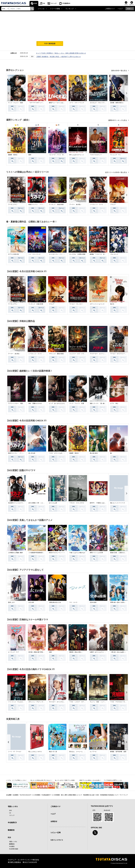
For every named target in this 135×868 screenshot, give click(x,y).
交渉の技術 (93, 602)
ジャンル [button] (41, 9)
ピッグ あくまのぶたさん (57, 403)
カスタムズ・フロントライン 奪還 (100, 103)
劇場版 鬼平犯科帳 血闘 (118, 752)
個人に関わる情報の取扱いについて (72, 795)
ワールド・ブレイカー (76, 304)
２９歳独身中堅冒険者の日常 (37, 553)
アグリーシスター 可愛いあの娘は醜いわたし (22, 403)
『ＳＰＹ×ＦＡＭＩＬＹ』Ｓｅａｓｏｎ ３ (41, 103)
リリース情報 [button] (55, 9)
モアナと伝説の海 (13, 254)
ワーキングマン (13, 204)
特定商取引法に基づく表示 (91, 795)
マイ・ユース (73, 602)
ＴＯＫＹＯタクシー (96, 155)
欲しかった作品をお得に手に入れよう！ (42, 780)
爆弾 (30, 155)
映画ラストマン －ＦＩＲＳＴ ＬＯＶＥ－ (42, 204)
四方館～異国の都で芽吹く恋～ (38, 652)
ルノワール (93, 752)
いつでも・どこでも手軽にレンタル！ (17, 780)
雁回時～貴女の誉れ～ (76, 652)
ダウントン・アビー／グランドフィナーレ (41, 702)
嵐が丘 (112, 304)
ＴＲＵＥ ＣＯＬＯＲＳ (77, 503)
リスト (126, 5)
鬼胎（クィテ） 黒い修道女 (98, 403)
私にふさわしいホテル (35, 752)
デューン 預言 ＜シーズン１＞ (100, 702)
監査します (11, 602)
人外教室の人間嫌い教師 (15, 553)
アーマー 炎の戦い (75, 204)
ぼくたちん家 (53, 503)
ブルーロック (114, 254)
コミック (54, 3)
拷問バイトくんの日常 (96, 553)
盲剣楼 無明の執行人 (117, 103)
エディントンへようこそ (97, 304)
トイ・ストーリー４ (34, 254)
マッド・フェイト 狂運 (15, 103)
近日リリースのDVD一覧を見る (116, 172)
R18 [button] (129, 9)
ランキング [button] (70, 9)
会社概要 (9, 795)
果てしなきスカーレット (77, 155)
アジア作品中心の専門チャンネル (113, 780)
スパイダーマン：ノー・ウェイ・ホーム (61, 254)
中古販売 (12, 846)
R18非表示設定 (14, 849)
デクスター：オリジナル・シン (58, 702)
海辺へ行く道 (53, 752)
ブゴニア (113, 204)
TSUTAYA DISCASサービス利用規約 (30, 795)
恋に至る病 (32, 453)
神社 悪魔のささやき (35, 403)
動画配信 (11, 830)
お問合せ (54, 821)
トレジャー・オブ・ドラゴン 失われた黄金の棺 (84, 354)
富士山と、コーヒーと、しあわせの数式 (81, 752)
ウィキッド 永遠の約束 (56, 204)
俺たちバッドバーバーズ (118, 503)
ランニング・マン (116, 155)
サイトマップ (124, 795)
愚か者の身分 (94, 453)
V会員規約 (16, 795)
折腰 (50, 652)
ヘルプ (120, 9)
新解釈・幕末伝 (13, 155)
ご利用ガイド (110, 9)
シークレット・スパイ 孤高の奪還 (100, 204)
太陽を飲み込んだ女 (55, 602)
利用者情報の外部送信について (109, 795)
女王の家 (31, 602)
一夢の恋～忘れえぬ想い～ (118, 652)
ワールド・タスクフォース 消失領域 (122, 354)
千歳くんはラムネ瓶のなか (77, 553)
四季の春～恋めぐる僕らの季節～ (120, 602)
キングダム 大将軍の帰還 (77, 254)
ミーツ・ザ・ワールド (15, 752)
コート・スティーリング (77, 103)
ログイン (132, 5)
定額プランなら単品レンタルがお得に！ (90, 780)
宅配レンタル (13, 841)
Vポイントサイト (57, 840)
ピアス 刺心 (114, 403)
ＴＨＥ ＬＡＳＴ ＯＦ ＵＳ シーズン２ (83, 702)
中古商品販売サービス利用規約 (51, 795)
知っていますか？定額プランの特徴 (65, 780)
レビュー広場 (56, 832)
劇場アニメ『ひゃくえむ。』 (58, 103)
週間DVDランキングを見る (118, 120)
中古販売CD (66, 3)
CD (44, 3)
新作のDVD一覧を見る (119, 71)
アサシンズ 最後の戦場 (56, 354)
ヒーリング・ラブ (13, 652)
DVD (36, 3)
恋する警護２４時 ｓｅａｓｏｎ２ (39, 503)
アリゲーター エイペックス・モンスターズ (103, 354)
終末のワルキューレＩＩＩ (57, 553)
